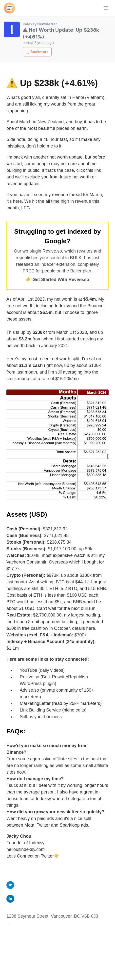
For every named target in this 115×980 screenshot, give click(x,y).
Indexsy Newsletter (40, 24)
